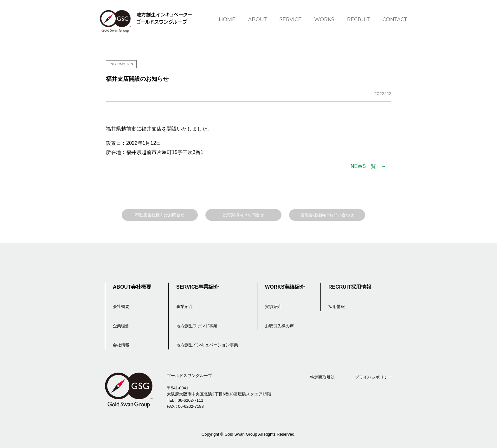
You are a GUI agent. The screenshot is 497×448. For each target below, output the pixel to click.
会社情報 (121, 345)
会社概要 (121, 307)
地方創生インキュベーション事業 (207, 345)
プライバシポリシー (374, 377)
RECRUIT (358, 19)
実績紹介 (273, 307)
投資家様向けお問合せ (243, 215)
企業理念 (121, 326)
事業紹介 (184, 307)
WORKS (324, 19)
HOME (227, 19)
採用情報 (337, 307)
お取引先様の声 (279, 326)
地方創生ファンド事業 (197, 326)
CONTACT (395, 19)
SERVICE (290, 19)
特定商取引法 (322, 377)
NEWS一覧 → (368, 166)
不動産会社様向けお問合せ (160, 215)
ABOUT (258, 19)
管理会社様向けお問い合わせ (327, 215)
